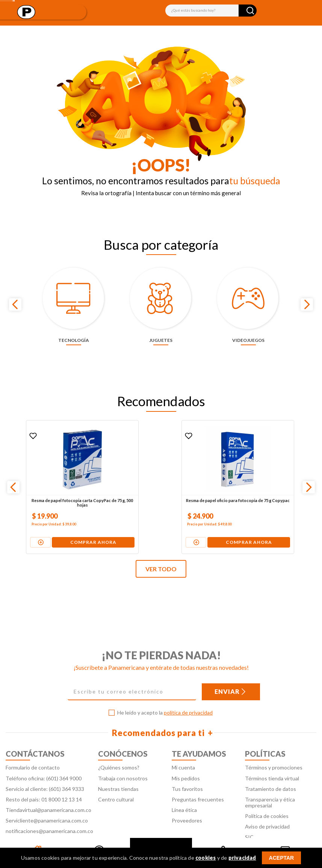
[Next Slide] (307, 295)
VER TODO (161, 550)
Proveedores (187, 802)
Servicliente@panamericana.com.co (47, 802)
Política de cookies (267, 797)
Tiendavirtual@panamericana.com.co (48, 791)
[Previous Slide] (15, 295)
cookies (206, 858)
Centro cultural (116, 781)
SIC (249, 819)
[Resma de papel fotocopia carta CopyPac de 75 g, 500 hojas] (57, 468)
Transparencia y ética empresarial (270, 784)
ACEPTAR (282, 858)
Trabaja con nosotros (123, 759)
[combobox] (211, 11)
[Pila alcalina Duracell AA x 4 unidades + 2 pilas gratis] (264, 468)
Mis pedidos (186, 759)
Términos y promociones (274, 749)
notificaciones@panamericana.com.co (49, 812)
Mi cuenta (183, 749)
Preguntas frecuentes (198, 781)
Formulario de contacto (33, 749)
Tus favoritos (187, 770)
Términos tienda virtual (272, 759)
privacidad (242, 858)
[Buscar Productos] (250, 11)
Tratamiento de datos (271, 770)
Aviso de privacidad (267, 808)
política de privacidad (188, 694)
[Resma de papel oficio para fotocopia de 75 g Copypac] (160, 468)
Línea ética (184, 791)
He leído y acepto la (165, 694)
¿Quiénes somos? (119, 749)
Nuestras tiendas (118, 770)
